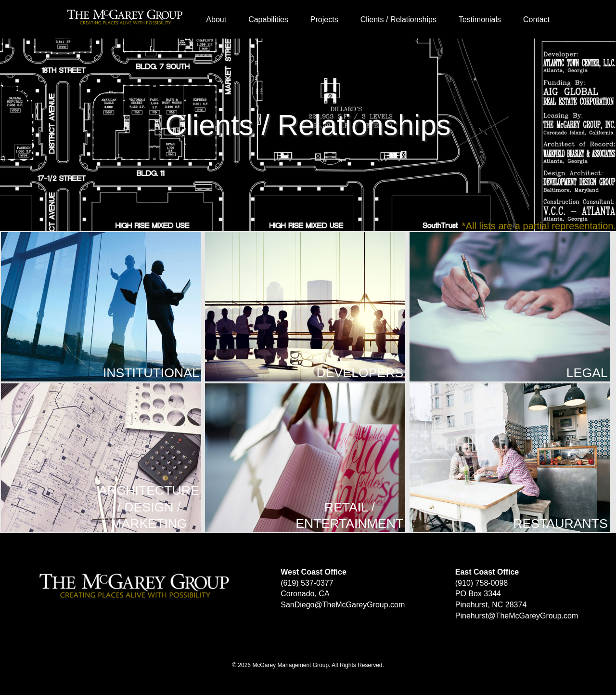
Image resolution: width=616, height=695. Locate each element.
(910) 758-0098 (481, 583)
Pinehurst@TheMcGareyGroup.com (517, 616)
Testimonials (480, 20)
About (216, 20)
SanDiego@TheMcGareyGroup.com (343, 605)
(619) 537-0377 (307, 583)
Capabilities (268, 20)
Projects (324, 20)
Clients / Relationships (398, 20)
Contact (536, 20)
